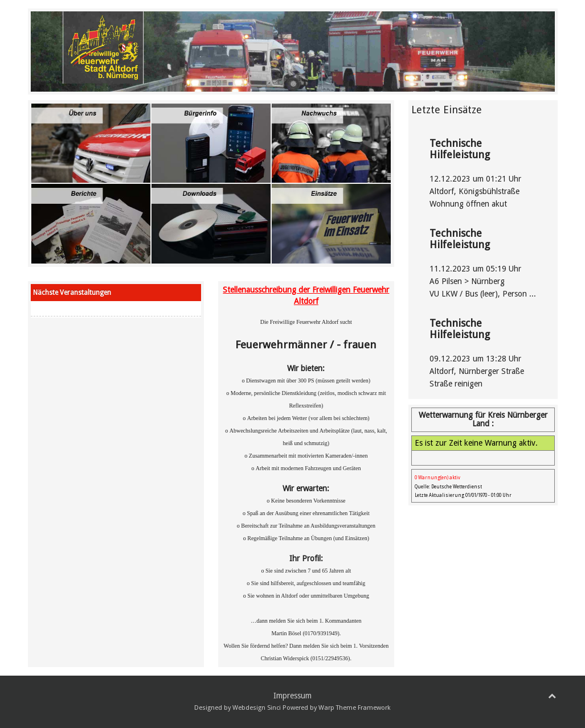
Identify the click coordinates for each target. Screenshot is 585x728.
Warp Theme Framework (355, 708)
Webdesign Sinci (257, 708)
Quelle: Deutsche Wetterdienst (448, 487)
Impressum (292, 696)
